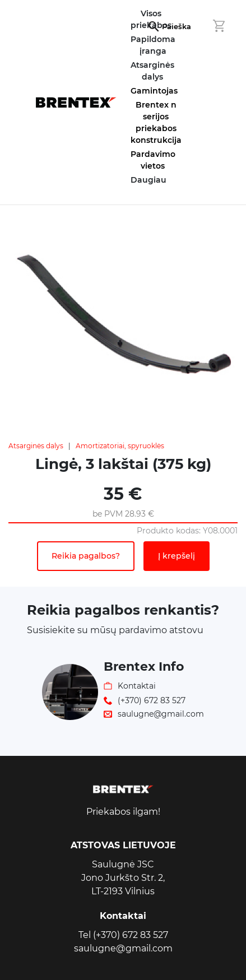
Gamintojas (154, 91)
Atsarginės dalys (36, 446)
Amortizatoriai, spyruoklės (120, 446)
